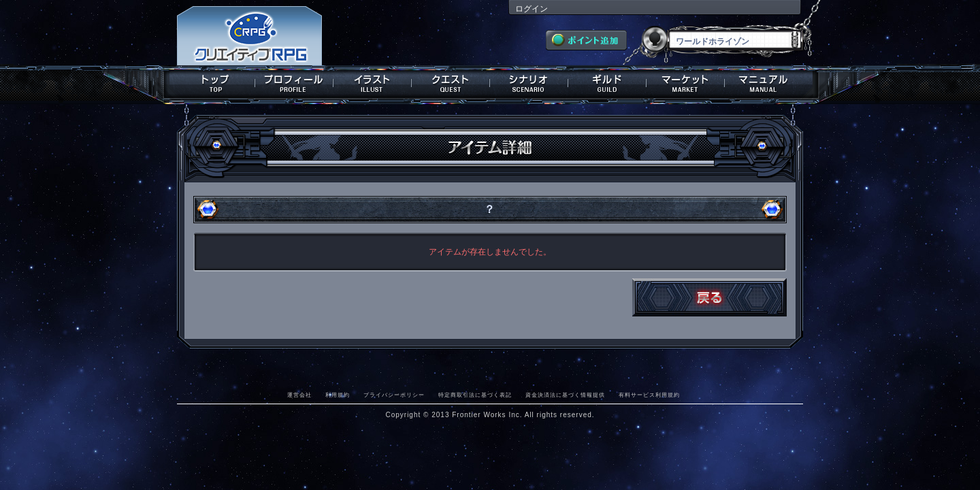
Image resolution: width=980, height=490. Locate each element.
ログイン (532, 9)
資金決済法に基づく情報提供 (565, 395)
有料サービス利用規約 (649, 395)
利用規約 (338, 395)
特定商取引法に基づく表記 (475, 395)
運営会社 (299, 395)
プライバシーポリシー (394, 395)
